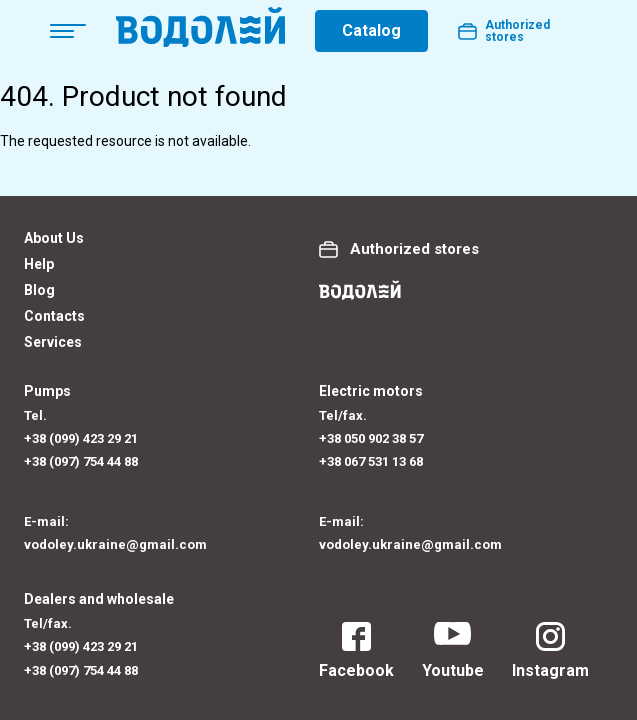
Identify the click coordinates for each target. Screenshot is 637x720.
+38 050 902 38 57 (371, 438)
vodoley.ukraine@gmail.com (115, 544)
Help (39, 264)
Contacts (54, 316)
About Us (54, 238)
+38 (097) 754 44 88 (81, 461)
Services (53, 342)
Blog (39, 290)
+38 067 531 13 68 (371, 461)
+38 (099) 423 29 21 (81, 438)
